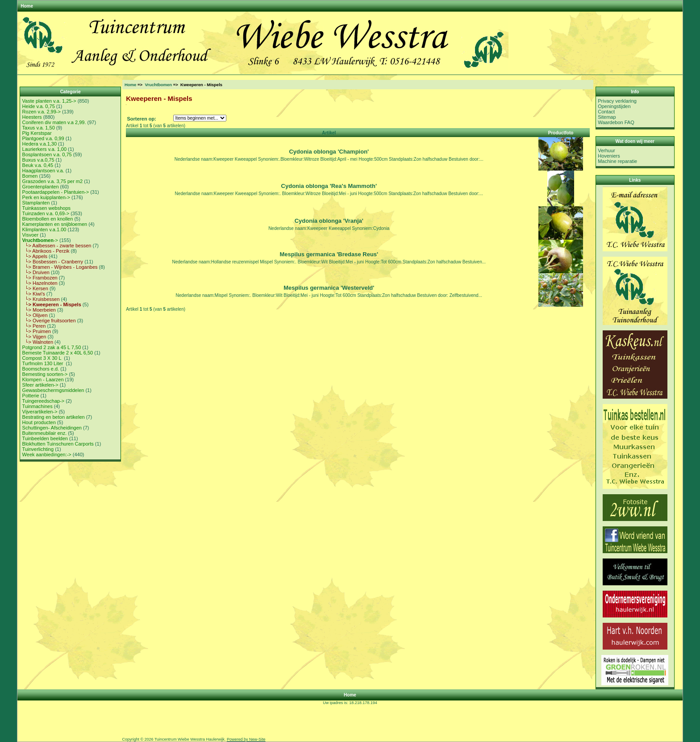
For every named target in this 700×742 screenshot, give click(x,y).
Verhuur (606, 150)
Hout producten (39, 422)
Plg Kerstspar (37, 133)
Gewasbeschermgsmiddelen (53, 390)
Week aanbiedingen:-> (47, 454)
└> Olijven (35, 315)
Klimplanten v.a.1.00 (44, 229)
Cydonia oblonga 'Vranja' (329, 221)
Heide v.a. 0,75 (39, 106)
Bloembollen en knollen (48, 219)
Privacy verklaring (617, 101)
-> (40, 240)
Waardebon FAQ (616, 122)
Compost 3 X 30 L (43, 358)
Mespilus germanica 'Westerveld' (329, 288)
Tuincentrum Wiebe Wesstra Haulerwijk (190, 739)
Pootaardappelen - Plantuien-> (56, 192)
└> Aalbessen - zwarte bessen (57, 246)
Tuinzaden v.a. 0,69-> (46, 213)
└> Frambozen (40, 278)
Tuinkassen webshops (46, 208)
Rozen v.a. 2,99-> (42, 112)
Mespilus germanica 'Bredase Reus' (329, 254)
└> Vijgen (34, 337)
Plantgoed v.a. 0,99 (43, 138)
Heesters (32, 117)
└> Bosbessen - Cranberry (53, 262)
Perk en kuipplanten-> (46, 197)
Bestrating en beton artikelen (54, 417)
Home (27, 6)
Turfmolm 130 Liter (44, 363)
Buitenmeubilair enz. (45, 433)
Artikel (329, 133)
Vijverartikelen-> (40, 412)
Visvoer (30, 235)
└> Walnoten (38, 342)
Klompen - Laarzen (43, 379)
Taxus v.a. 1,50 (39, 128)
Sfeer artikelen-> (40, 385)
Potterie (31, 396)
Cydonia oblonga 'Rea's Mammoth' (329, 186)
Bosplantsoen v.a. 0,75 (47, 154)
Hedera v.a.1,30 (40, 144)
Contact (606, 112)
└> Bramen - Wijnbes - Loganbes (60, 267)
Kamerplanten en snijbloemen (55, 224)
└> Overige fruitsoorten (49, 321)
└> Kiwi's (34, 294)
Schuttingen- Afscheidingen (52, 428)
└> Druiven (36, 272)
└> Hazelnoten (40, 283)
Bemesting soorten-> (45, 374)
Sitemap (607, 117)
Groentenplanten (41, 187)
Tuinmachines (37, 406)
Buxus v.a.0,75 (38, 160)
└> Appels (35, 256)
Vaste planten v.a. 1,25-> (49, 101)
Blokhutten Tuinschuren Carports (58, 444)
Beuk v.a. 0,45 (38, 165)
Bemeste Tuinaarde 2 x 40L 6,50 (58, 353)
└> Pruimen (37, 331)
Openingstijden (614, 106)
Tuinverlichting (38, 449)
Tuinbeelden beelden (45, 438)
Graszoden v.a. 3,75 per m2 (53, 181)
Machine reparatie (617, 161)
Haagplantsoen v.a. (43, 171)
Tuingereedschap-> (44, 401)
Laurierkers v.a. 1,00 (44, 149)
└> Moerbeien (39, 310)
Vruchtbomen (158, 85)
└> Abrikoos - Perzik (46, 251)
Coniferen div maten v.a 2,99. (54, 122)
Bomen (30, 176)
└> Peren (34, 326)
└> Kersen (35, 288)
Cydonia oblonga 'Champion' (329, 152)
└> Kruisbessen (41, 299)
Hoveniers (609, 156)
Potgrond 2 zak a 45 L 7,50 (52, 347)
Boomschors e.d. (41, 369)
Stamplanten (36, 203)
